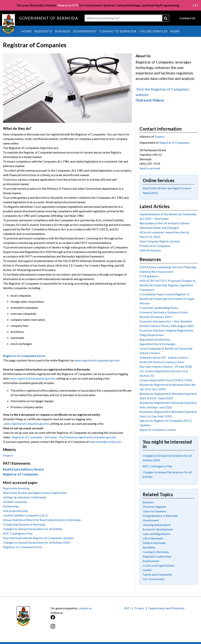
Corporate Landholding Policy (159, 308)
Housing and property (157, 525)
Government (85, 31)
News (175, 31)
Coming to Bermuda (118, 31)
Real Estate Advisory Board (23, 469)
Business (63, 31)
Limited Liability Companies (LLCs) (25, 515)
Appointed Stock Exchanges (158, 344)
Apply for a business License (158, 430)
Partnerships (11, 506)
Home (27, 31)
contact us (85, 608)
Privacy (140, 608)
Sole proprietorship (15, 511)
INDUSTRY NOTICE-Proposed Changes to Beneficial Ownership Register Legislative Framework (168, 285)
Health (147, 570)
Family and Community (157, 574)
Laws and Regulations (157, 534)
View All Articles (150, 250)
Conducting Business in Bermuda (24, 524)
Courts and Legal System (159, 565)
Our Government (154, 579)
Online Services (153, 31)
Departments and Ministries (166, 608)
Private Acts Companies (155, 246)
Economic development (158, 529)
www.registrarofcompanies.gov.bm (97, 360)
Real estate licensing (16, 488)
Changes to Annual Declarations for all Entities (33, 529)
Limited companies (15, 502)
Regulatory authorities (157, 556)
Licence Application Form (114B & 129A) (166, 380)
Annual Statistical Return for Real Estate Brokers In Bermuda (42, 520)
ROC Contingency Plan (18, 533)
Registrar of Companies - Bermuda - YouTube (41, 437)
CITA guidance (149, 276)
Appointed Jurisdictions (155, 339)
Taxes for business (155, 511)
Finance (8, 455)
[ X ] (196, 5)
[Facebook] (76, 619)
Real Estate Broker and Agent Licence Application (35, 493)
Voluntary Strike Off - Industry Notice (164, 357)
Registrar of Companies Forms (23, 547)
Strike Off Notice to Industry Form (162, 362)
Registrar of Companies (21, 474)
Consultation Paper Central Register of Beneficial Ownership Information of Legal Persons (167, 299)
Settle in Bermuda (154, 543)
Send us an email (150, 168)
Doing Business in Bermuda (160, 516)
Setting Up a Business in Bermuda (24, 497)
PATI (127, 608)
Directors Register (155, 507)
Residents (43, 31)
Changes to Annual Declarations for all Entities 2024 (36, 542)
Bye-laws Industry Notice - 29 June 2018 (166, 366)
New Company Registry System (160, 241)
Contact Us (187, 18)
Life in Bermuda (153, 538)
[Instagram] (76, 628)
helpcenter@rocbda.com (105, 442)
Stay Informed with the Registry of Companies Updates (38, 538)
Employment (151, 561)
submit (166, 18)
